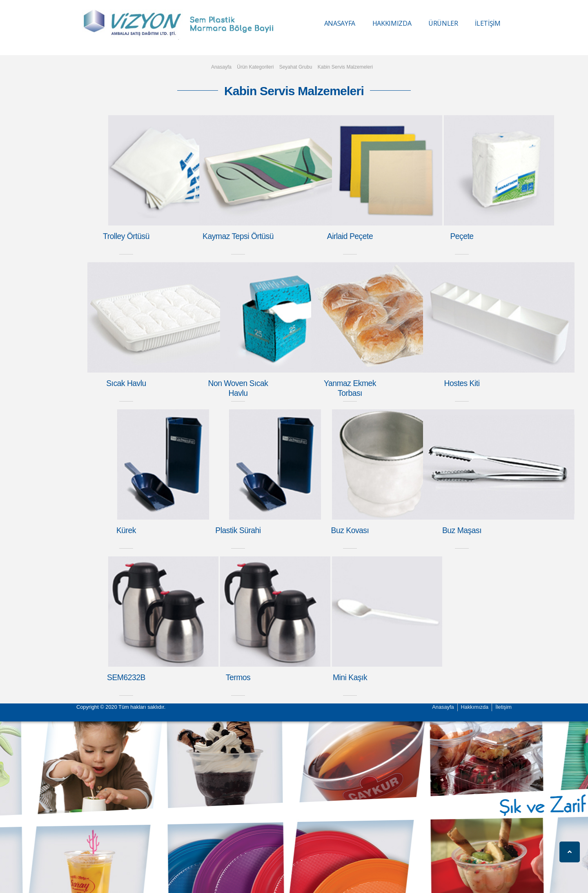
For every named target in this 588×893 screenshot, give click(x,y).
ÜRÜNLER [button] (443, 23)
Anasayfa (221, 67)
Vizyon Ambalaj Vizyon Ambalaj (111, 25)
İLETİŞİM (488, 23)
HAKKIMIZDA (392, 23)
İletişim (503, 707)
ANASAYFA (340, 23)
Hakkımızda (475, 707)
